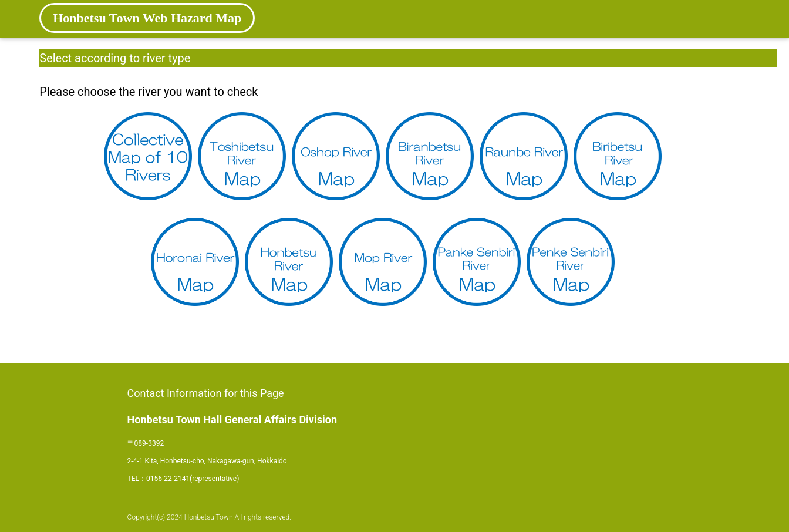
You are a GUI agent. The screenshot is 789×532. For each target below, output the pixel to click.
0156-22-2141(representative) (193, 479)
